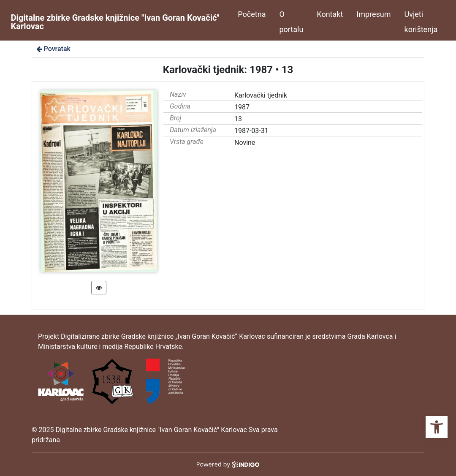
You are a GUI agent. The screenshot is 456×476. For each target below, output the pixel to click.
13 (238, 119)
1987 (242, 107)
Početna (252, 14)
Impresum (373, 14)
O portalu (291, 22)
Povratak (53, 49)
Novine (245, 143)
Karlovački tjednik (261, 95)
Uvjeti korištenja (421, 22)
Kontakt (330, 14)
